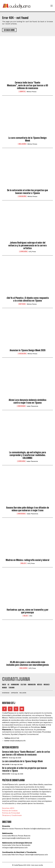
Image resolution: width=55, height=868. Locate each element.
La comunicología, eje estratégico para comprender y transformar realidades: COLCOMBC (28, 455)
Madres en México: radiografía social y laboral (27, 560)
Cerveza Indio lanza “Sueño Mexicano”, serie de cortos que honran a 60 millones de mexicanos (27, 85)
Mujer (23, 563)
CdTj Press (32, 252)
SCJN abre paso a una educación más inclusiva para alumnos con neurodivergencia (28, 663)
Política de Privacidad (11, 813)
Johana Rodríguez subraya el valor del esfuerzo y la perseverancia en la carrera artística (27, 245)
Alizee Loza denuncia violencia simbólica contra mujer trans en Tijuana (27, 401)
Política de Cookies (10, 811)
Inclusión (22, 144)
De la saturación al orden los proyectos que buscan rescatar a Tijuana (27, 192)
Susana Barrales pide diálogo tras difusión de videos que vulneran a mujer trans (28, 509)
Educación (22, 196)
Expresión (23, 252)
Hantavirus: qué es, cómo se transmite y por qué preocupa (28, 611)
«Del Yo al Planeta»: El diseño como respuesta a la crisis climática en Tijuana (28, 299)
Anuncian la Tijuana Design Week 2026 (28, 350)
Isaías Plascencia (32, 406)
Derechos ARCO (8, 808)
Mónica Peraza (31, 92)
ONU (31, 616)
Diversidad (21, 406)
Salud (25, 616)
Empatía (22, 92)
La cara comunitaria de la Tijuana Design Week (27, 139)
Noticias (22, 304)
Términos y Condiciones (12, 815)
